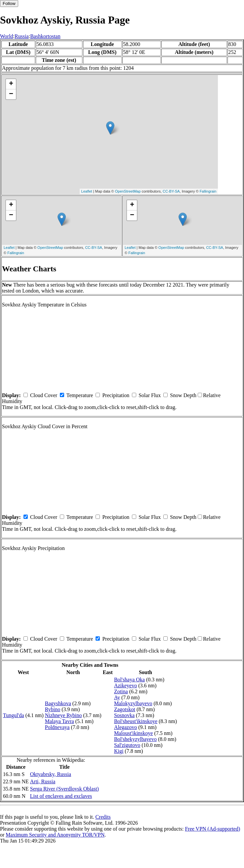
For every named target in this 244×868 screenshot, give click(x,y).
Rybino (53, 709)
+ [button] (11, 84)
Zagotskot (125, 709)
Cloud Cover (44, 395)
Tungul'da (14, 715)
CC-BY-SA (171, 191)
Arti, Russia (43, 781)
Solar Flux (150, 395)
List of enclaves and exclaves (61, 796)
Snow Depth (183, 395)
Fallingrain (208, 191)
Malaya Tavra (60, 721)
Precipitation (116, 395)
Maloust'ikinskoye (134, 733)
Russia (22, 36)
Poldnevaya (57, 727)
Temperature (80, 395)
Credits (103, 817)
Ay (117, 697)
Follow (9, 3)
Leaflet (87, 191)
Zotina (121, 691)
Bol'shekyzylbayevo (135, 739)
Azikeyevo (125, 685)
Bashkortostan (45, 36)
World (7, 36)
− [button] (11, 94)
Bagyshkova (58, 703)
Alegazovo (125, 727)
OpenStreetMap (128, 191)
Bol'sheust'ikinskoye (136, 721)
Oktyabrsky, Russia (51, 774)
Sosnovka (124, 715)
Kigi (119, 751)
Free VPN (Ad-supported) (212, 829)
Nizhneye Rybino (63, 715)
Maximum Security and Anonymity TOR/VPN (55, 835)
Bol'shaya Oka (129, 680)
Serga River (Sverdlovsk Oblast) (64, 789)
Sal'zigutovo (127, 745)
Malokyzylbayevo (133, 703)
